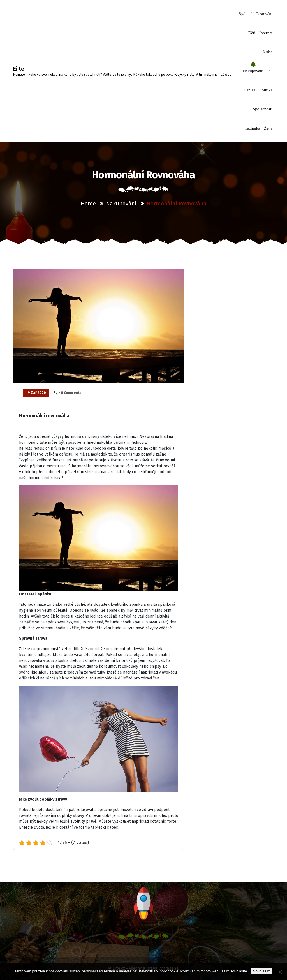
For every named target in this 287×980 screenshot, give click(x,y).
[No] (280, 972)
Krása (268, 52)
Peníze (250, 90)
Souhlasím (262, 971)
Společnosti (263, 109)
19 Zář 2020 (36, 393)
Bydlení (245, 14)
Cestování (264, 14)
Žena (268, 128)
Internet (266, 33)
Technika (252, 128)
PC (270, 71)
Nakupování (253, 71)
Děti (252, 33)
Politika (266, 90)
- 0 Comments (70, 393)
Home (88, 204)
